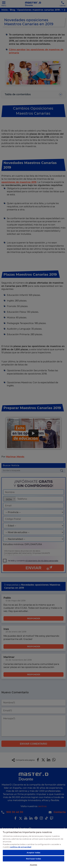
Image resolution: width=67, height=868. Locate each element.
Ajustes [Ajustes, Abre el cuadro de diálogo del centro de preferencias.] (34, 865)
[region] (33, 848)
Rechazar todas (33, 859)
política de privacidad (21, 847)
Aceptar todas (34, 853)
